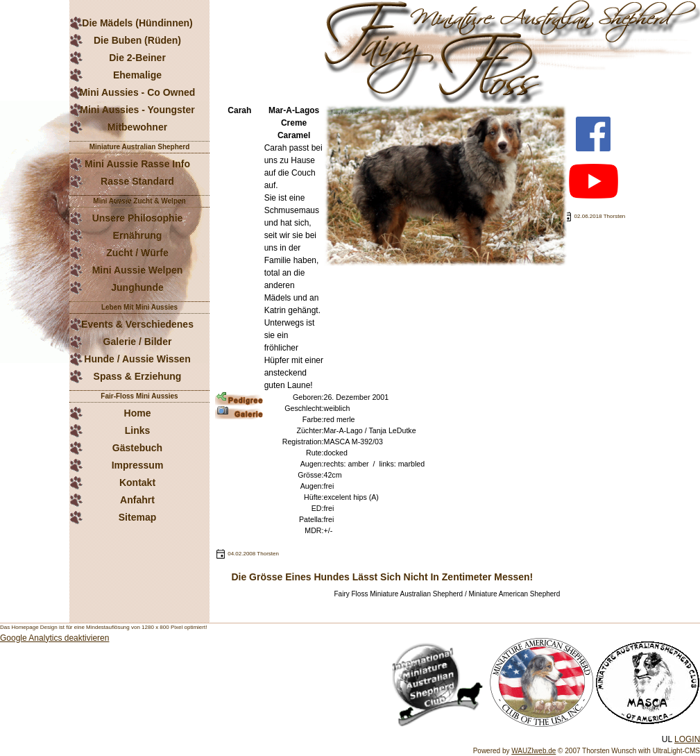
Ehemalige (137, 75)
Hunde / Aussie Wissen (137, 359)
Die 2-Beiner (137, 58)
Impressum (138, 465)
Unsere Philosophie (138, 218)
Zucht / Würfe (137, 253)
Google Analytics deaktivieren (54, 638)
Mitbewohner (137, 127)
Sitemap (137, 517)
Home (138, 413)
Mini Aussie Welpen (138, 270)
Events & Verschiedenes (137, 324)
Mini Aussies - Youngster (137, 110)
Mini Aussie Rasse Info (137, 164)
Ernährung (138, 235)
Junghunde (137, 287)
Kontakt (137, 482)
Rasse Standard (137, 181)
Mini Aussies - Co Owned (138, 92)
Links (138, 430)
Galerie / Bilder (138, 342)
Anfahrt (137, 500)
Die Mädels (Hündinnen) (137, 23)
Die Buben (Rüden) (137, 40)
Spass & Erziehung (138, 376)
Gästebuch (137, 448)
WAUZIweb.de (533, 751)
